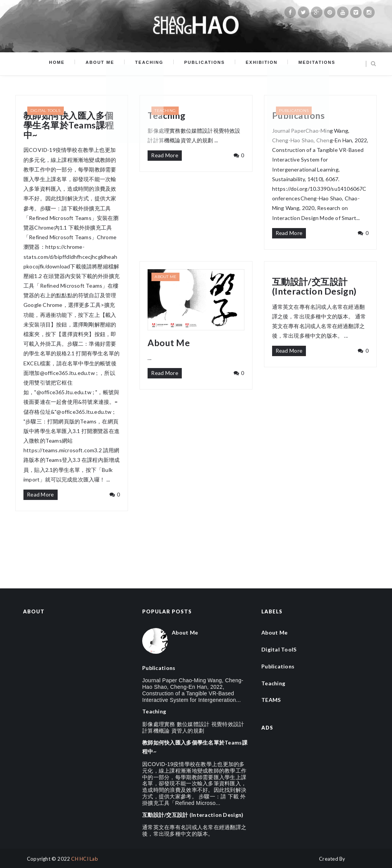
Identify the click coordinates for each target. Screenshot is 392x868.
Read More (41, 494)
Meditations (303, 64)
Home (71, 64)
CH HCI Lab (85, 859)
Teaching (152, 64)
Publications (202, 64)
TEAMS (271, 700)
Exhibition (253, 64)
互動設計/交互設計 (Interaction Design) (314, 287)
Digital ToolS (46, 111)
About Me (108, 64)
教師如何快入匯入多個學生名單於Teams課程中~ (69, 125)
